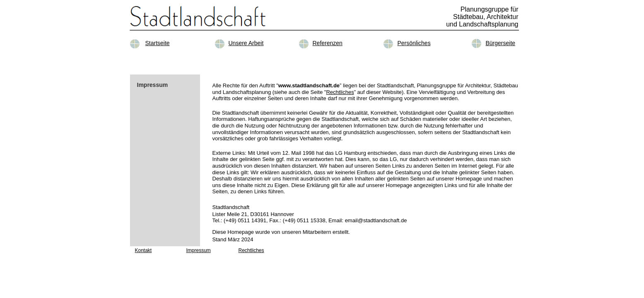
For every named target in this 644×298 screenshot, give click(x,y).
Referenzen (328, 43)
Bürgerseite (501, 43)
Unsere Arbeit (246, 43)
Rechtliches (340, 92)
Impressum (199, 250)
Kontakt (144, 250)
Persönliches (414, 43)
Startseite (158, 43)
